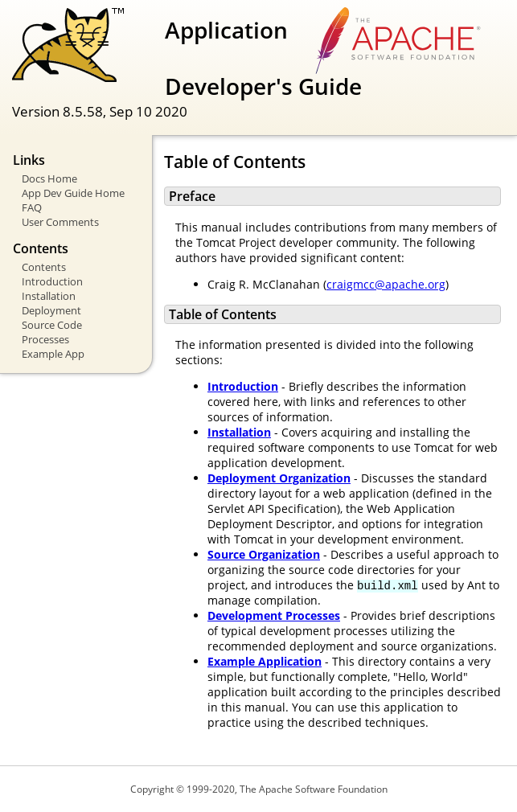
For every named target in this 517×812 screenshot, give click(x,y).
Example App (53, 354)
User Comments (60, 222)
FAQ (32, 207)
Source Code (52, 325)
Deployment (51, 310)
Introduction (52, 281)
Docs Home (49, 178)
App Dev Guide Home (73, 193)
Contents (44, 267)
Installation (49, 296)
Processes (45, 339)
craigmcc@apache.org (386, 284)
